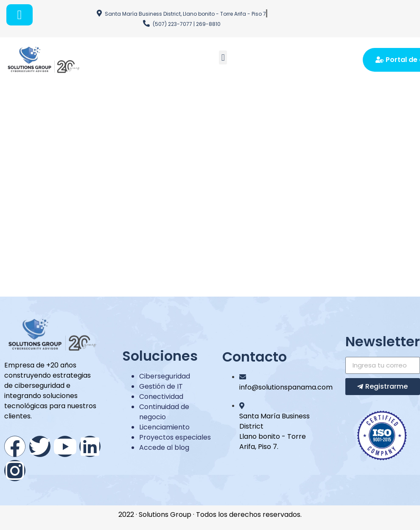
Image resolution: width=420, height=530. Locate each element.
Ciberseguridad (165, 376)
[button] (223, 57)
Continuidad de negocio (164, 412)
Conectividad (161, 397)
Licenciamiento (164, 427)
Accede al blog (164, 447)
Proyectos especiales (175, 437)
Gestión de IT (161, 386)
